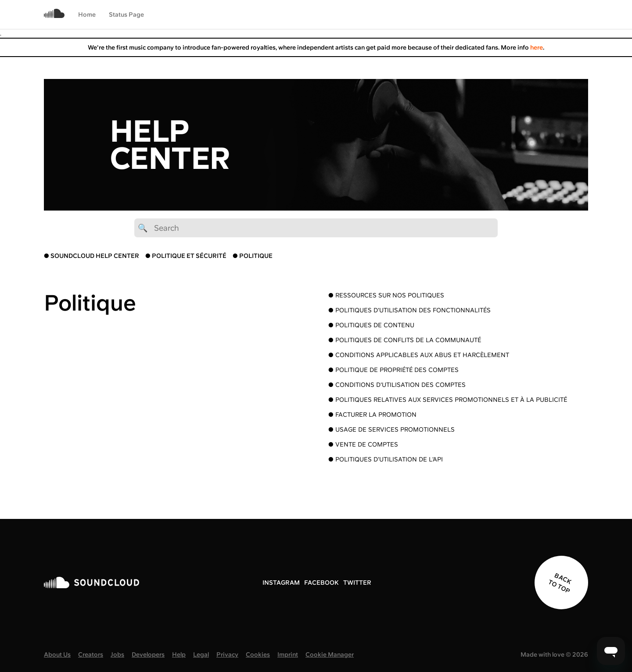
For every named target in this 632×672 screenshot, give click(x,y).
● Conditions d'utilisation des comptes (397, 385)
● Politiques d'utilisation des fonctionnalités (409, 310)
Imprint (288, 654)
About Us (57, 654)
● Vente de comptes (363, 444)
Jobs (117, 654)
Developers (148, 654)
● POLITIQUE (253, 256)
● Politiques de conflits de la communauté (405, 340)
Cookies (258, 654)
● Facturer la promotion (372, 415)
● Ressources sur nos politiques (386, 295)
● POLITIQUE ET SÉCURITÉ (186, 256)
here (537, 47)
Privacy (227, 654)
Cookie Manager (330, 654)
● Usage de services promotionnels (391, 429)
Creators (91, 654)
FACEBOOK (321, 583)
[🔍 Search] (316, 228)
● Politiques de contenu (371, 325)
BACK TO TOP (560, 583)
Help (179, 654)
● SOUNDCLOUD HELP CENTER (92, 256)
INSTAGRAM (281, 583)
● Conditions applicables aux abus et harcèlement (419, 355)
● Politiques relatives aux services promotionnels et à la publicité (448, 400)
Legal (201, 654)
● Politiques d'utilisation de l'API (386, 459)
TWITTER (357, 583)
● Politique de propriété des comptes (393, 370)
